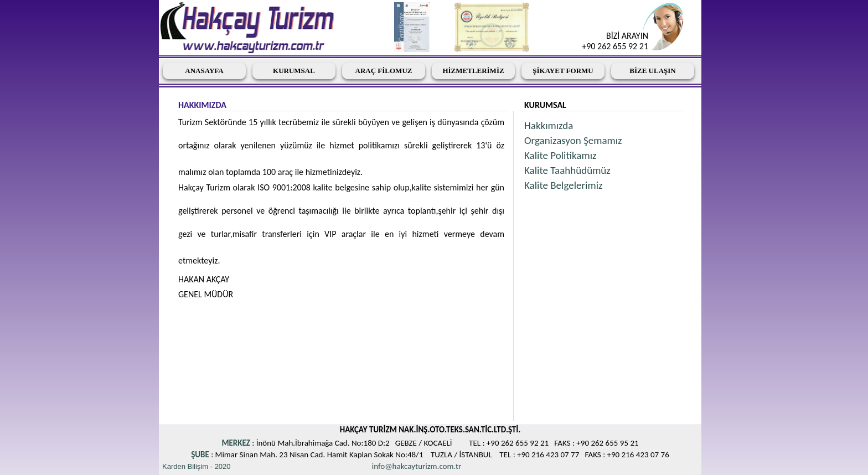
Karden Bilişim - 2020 (197, 466)
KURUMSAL (294, 71)
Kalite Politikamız (560, 155)
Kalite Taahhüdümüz (567, 170)
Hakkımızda (549, 125)
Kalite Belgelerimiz (564, 185)
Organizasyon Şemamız (573, 140)
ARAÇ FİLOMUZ (384, 71)
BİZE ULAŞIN (652, 71)
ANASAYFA (204, 71)
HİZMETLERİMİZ (473, 71)
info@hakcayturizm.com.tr (417, 466)
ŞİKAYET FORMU (563, 71)
